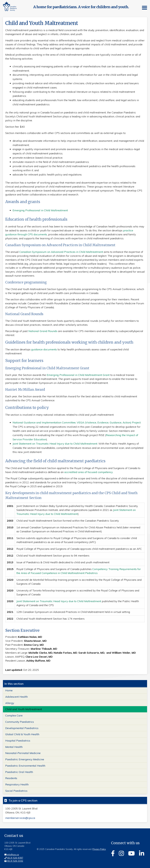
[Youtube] (131, 853)
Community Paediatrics (20, 722)
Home (9, 690)
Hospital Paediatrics (18, 740)
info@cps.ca (13, 855)
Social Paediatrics (16, 791)
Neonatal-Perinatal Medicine (23, 753)
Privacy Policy (99, 849)
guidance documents (44, 349)
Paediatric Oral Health (19, 772)
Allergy (10, 703)
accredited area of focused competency (89, 472)
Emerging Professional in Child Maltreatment (40, 210)
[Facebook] (113, 853)
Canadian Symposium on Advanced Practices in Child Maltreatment (62, 252)
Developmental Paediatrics (22, 728)
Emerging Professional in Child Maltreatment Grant (78, 375)
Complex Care (14, 715)
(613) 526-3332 (15, 861)
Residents (11, 778)
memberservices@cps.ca (20, 818)
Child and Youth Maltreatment (24, 709)
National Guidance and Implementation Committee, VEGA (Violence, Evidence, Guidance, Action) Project (77, 422)
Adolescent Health (16, 697)
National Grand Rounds (43, 331)
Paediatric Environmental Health (25, 766)
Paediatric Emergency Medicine (25, 759)
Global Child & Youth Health (22, 734)
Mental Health (14, 747)
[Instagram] (121, 853)
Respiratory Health (17, 784)
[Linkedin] (142, 853)
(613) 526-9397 (15, 858)
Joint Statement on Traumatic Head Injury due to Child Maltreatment (55, 444)
